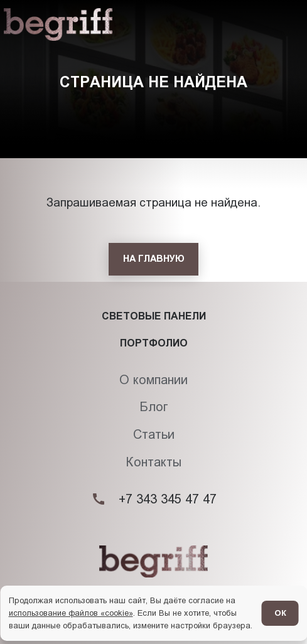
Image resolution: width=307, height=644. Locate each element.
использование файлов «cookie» (71, 613)
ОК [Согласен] (280, 613)
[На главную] (153, 259)
